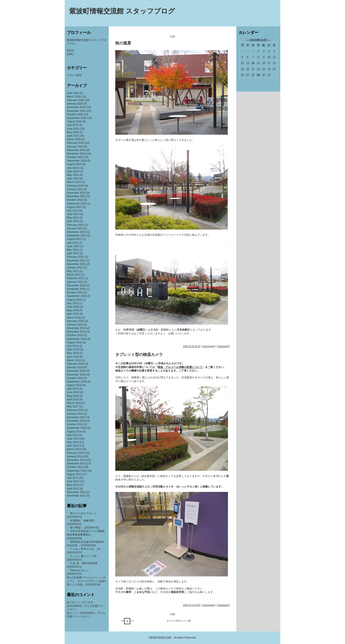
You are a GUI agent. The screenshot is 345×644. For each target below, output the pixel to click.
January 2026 (75, 104)
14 (253, 63)
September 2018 (77, 382)
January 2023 (75, 228)
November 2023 (76, 196)
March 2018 (74, 403)
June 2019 (73, 350)
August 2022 (74, 239)
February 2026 (75, 100)
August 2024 (74, 164)
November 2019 (76, 332)
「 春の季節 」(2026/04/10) (83, 528)
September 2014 (77, 428)
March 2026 (74, 97)
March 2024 (74, 182)
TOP (172, 37)
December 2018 (76, 371)
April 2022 (73, 253)
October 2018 (75, 378)
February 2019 (75, 364)
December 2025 (76, 107)
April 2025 (73, 136)
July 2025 (72, 125)
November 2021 (76, 264)
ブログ (71, 75)
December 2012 (76, 492)
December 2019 (76, 328)
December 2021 (76, 261)
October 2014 (75, 424)
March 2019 (74, 360)
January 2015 (75, 414)
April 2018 (73, 399)
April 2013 (73, 489)
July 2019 (72, 346)
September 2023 (77, 204)
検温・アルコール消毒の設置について (180, 367)
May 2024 (73, 175)
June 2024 (73, 171)
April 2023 (73, 221)
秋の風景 (123, 43)
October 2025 (75, 114)
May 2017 (73, 407)
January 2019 (75, 367)
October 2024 (75, 157)
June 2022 (73, 246)
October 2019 (75, 335)
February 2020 (75, 321)
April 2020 (73, 314)
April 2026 (73, 93)
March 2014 (74, 449)
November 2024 (76, 154)
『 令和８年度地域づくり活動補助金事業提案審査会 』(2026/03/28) (86, 535)
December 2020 (76, 285)
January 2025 (75, 147)
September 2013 (77, 471)
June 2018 (73, 392)
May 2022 (73, 250)
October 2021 (75, 268)
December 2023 (76, 193)
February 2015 (75, 410)
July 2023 (72, 211)
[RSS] (70, 51)
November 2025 (76, 111)
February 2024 (75, 186)
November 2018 (76, 375)
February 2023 (75, 225)
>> (132, 621)
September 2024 (77, 161)
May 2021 (73, 271)
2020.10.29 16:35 (191, 346)
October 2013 (75, 467)
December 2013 (76, 460)
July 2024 (72, 168)
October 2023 (75, 200)
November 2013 (76, 464)
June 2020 (73, 307)
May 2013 (73, 485)
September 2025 (77, 118)
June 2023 (73, 214)
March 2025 (74, 139)
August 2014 (74, 432)
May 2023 (73, 218)
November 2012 (76, 496)
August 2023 (74, 207)
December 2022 (76, 232)
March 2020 (74, 318)
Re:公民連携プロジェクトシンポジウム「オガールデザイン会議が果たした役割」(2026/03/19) (87, 581)
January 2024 (75, 189)
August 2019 (74, 342)
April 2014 (73, 446)
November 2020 (76, 289)
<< (123, 621)
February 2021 (75, 278)
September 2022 (77, 236)
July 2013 (72, 478)
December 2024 (76, 150)
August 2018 (74, 385)
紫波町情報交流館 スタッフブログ (122, 11)
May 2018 (73, 396)
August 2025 (74, 121)
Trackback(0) (223, 346)
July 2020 (72, 303)
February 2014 (75, 453)
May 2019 (73, 353)
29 (258, 75)
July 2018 (72, 389)
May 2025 (73, 132)
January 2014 (75, 456)
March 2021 (74, 275)
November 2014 (76, 421)
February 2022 (75, 257)
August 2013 (74, 474)
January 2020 (75, 325)
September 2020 (77, 296)
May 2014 (73, 442)
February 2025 (75, 143)
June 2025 (73, 129)
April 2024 (73, 178)
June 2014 (73, 439)
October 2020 (75, 293)
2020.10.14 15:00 (191, 605)
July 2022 (72, 243)
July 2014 (72, 435)
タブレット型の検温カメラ (139, 355)
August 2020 (74, 300)
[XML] (70, 54)
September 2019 (77, 339)
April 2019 (73, 357)
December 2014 (76, 417)
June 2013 (73, 481)
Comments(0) (208, 346)
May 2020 (73, 310)
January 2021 (75, 282)
